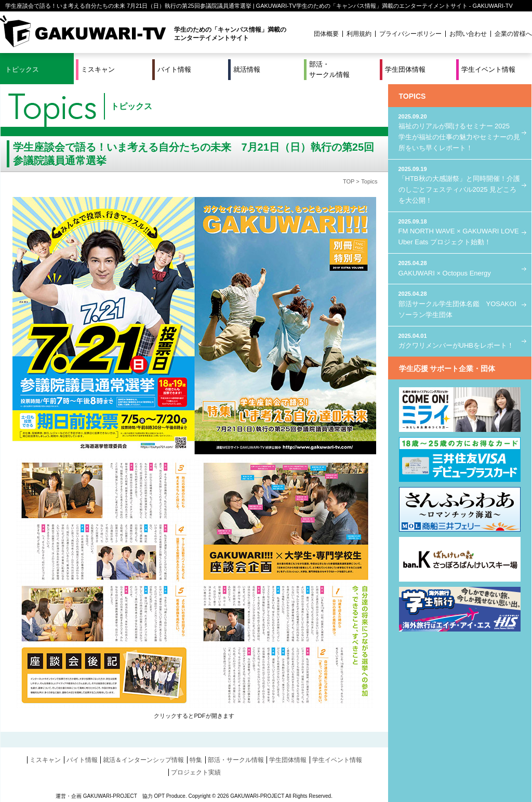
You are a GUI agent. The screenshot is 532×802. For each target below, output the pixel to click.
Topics (369, 181)
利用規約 (359, 34)
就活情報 (247, 69)
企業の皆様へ (513, 34)
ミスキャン (98, 69)
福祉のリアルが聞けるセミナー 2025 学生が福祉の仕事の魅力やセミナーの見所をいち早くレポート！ (460, 132)
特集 (196, 760)
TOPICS (413, 96)
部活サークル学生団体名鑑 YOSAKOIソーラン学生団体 (460, 304)
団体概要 (326, 34)
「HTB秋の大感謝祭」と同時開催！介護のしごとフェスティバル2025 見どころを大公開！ (460, 185)
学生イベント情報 (488, 69)
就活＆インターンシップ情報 (143, 760)
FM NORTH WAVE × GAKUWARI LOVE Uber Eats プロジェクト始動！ (460, 232)
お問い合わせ (468, 34)
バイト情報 (174, 69)
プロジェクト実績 (196, 772)
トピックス (22, 69)
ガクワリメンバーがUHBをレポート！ (460, 341)
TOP (349, 181)
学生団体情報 (405, 69)
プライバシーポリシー (410, 34)
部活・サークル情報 (329, 69)
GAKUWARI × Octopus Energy (460, 268)
